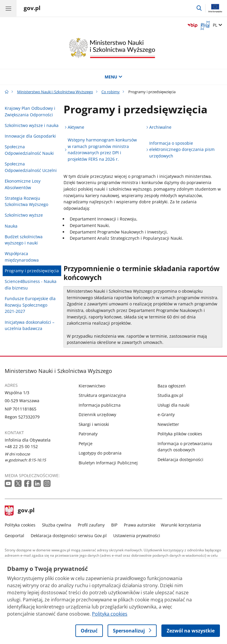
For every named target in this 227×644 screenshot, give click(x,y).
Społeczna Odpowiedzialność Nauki (29, 150)
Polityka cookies (20, 525)
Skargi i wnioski (94, 424)
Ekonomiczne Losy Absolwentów (23, 184)
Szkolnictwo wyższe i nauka (32, 125)
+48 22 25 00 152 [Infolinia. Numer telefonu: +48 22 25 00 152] (21, 446)
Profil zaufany (91, 525)
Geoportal (14, 536)
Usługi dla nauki (174, 405)
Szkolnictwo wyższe (24, 215)
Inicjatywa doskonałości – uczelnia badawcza (30, 325)
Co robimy (111, 92)
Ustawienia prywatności (137, 536)
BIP (114, 525)
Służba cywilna (57, 525)
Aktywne (76, 127)
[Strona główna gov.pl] (32, 9)
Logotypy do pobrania (100, 453)
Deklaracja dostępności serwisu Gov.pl (69, 536)
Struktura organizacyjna (102, 395)
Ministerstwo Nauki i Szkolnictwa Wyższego (55, 92)
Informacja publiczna (100, 405)
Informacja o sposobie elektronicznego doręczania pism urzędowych (182, 149)
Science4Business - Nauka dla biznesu (31, 285)
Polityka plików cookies (180, 434)
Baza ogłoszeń (172, 386)
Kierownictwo (92, 386)
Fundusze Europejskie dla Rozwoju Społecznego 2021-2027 (30, 305)
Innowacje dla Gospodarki (30, 136)
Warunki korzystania (181, 525)
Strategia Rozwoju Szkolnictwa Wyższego (26, 201)
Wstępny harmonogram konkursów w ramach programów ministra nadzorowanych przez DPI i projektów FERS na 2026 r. (102, 149)
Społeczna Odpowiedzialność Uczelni (31, 167)
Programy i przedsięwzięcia (32, 271)
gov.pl (20, 511)
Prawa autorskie (140, 525)
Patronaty (88, 434)
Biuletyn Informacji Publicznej (108, 463)
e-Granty (166, 414)
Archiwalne (160, 127)
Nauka (11, 226)
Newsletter (168, 424)
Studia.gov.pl (170, 395)
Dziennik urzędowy (97, 414)
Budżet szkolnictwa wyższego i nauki (24, 240)
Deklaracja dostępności (180, 459)
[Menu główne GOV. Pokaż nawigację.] (8, 8)
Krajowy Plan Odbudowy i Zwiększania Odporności (30, 111)
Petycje (86, 443)
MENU (113, 77)
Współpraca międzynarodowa (22, 257)
